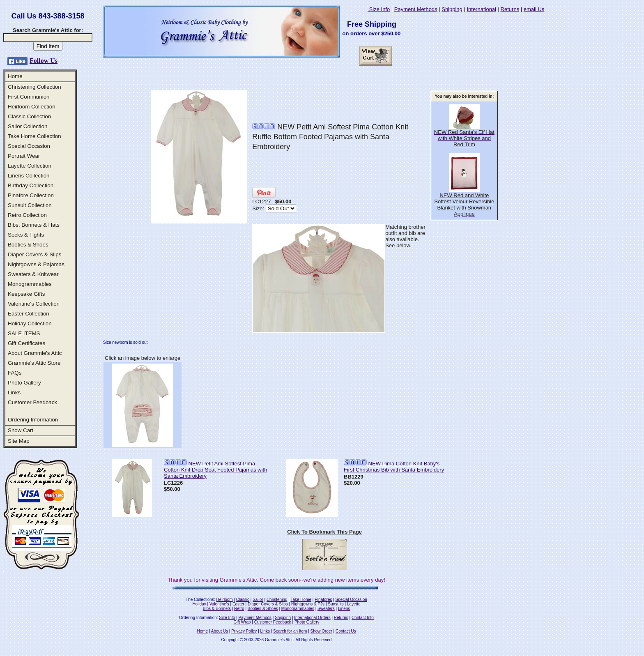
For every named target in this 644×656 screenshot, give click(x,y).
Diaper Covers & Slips (34, 254)
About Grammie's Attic (35, 353)
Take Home (301, 600)
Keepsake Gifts (26, 294)
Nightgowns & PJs (308, 604)
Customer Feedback (32, 402)
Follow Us (44, 61)
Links (14, 392)
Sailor (258, 600)
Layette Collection (30, 166)
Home (15, 76)
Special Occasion (29, 146)
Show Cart (21, 430)
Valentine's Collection (34, 304)
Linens (344, 609)
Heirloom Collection (32, 107)
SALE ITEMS (24, 333)
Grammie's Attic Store (34, 363)
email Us (534, 9)
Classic (243, 600)
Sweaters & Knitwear (33, 274)
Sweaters (326, 609)
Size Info (379, 9)
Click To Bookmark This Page (324, 532)
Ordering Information (33, 420)
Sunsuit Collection (30, 205)
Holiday (199, 604)
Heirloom (225, 600)
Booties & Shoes (28, 245)
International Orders (312, 618)
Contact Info (363, 618)
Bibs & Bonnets (217, 609)
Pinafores (323, 600)
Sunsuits (336, 604)
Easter (238, 604)
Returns (510, 9)
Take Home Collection (34, 136)
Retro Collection (27, 215)
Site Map (19, 441)
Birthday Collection (31, 185)
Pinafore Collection (31, 195)
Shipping (452, 9)
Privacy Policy (244, 631)
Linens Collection (29, 176)
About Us (220, 631)
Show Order (321, 631)
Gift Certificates (26, 343)
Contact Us (346, 631)
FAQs (15, 373)
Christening (277, 600)
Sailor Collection (28, 126)
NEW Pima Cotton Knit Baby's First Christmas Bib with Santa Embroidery (394, 467)
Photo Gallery (24, 383)
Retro (239, 609)
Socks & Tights (26, 235)
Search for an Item (290, 631)
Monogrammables (30, 284)
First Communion (29, 97)
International (481, 9)
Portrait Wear (24, 156)
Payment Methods (416, 9)
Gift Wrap (242, 622)
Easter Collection (29, 314)
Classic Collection (29, 116)
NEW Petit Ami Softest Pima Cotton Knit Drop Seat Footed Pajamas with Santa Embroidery (215, 470)
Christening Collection (34, 87)
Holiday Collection (30, 323)
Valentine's (219, 604)
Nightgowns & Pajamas (36, 264)
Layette (354, 604)
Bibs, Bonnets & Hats (34, 225)
